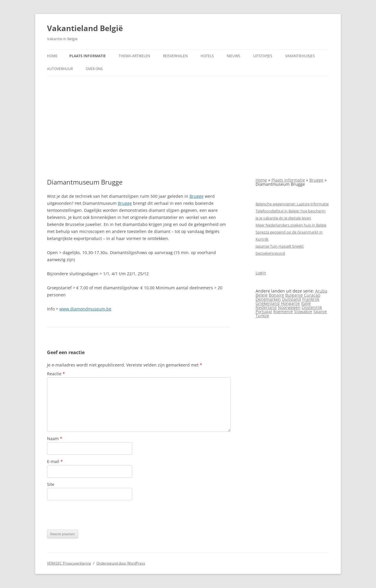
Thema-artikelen (134, 56)
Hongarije (290, 303)
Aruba (321, 291)
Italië (306, 303)
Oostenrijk (312, 307)
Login (261, 273)
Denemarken (268, 299)
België (262, 295)
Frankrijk (311, 299)
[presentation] (92, 515)
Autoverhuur (60, 69)
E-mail (55, 461)
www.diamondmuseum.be (85, 309)
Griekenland (268, 303)
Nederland (266, 307)
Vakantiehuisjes (300, 56)
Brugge (197, 196)
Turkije (262, 316)
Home (52, 56)
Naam (55, 439)
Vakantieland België (85, 28)
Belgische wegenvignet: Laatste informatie (292, 204)
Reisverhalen (175, 56)
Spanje (320, 311)
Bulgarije (294, 295)
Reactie (56, 374)
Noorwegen (289, 307)
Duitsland (292, 299)
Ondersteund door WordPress (121, 563)
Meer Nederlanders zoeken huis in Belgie (291, 225)
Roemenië (283, 311)
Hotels (207, 56)
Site (51, 484)
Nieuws (234, 56)
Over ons (94, 69)
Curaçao (312, 295)
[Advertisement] (188, 127)
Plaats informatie (88, 56)
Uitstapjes (263, 56)
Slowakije (303, 311)
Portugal (264, 311)
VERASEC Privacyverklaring (69, 563)
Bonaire (276, 295)
